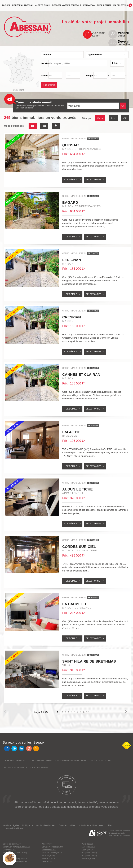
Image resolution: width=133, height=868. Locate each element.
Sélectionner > (95, 179)
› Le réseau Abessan (14, 761)
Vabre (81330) (87, 844)
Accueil (6, 7)
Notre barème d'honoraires (91, 825)
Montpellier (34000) (89, 853)
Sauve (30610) (87, 850)
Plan (110, 825)
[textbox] (78, 63)
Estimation (89, 7)
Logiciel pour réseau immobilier (120, 831)
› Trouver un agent (40, 761)
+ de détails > (72, 179)
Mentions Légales (11, 825)
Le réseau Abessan (23, 7)
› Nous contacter (100, 761)
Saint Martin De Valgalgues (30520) (17, 847)
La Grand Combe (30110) (52, 853)
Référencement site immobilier (119, 835)
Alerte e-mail (43, 7)
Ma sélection (123, 6)
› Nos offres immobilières (71, 761)
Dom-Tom (18, 90)
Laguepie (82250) (88, 847)
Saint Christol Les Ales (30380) (15, 853)
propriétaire (104, 7)
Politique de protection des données (39, 825)
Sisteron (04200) (49, 856)
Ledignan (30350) (10, 850)
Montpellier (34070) (89, 856)
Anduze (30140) (48, 859)
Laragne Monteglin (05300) (53, 847)
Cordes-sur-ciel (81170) (12, 844)
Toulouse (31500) (88, 859)
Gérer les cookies (67, 825)
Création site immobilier (117, 833)
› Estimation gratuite (14, 768)
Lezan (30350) (48, 861)
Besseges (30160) (49, 850)
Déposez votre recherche (67, 7)
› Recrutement (39, 768)
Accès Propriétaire (15, 828)
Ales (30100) (47, 844)
